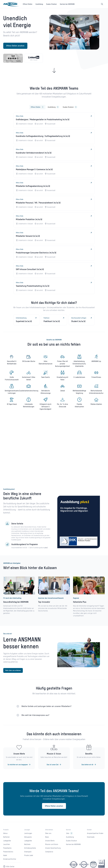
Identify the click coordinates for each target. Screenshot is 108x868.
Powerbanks (7, 848)
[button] (54, 705)
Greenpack (28, 852)
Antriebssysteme (30, 848)
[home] (11, 4)
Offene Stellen (28, 4)
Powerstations (8, 852)
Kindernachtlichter (10, 859)
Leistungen (28, 833)
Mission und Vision (52, 844)
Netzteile (27, 844)
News (47, 837)
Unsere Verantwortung (53, 848)
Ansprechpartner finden (95, 833)
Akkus (5, 833)
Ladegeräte (7, 841)
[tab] (37, 107)
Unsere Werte (50, 841)
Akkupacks (28, 837)
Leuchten (7, 844)
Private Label (29, 855)
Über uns (48, 833)
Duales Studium (51, 4)
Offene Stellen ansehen (15, 46)
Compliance (49, 852)
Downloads (91, 837)
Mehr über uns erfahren (13, 670)
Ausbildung (39, 4)
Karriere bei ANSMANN (67, 4)
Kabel (5, 855)
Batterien (6, 837)
